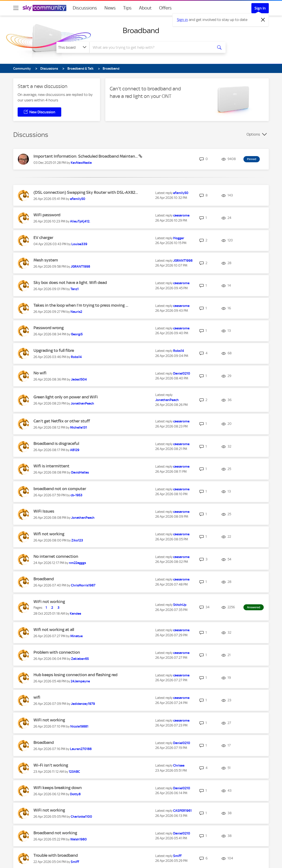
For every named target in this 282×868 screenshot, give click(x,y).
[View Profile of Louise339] (79, 244)
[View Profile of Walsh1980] (79, 839)
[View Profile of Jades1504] (79, 379)
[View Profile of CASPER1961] (182, 811)
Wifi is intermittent (51, 466)
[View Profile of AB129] (75, 450)
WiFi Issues (44, 511)
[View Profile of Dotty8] (75, 794)
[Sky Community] (45, 8)
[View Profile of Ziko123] (77, 540)
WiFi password (47, 215)
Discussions (85, 8)
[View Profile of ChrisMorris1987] (83, 585)
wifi (37, 697)
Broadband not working (55, 833)
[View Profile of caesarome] (181, 215)
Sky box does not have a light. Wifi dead (70, 283)
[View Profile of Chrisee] (179, 765)
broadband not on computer (60, 489)
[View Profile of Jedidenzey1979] (83, 704)
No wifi (40, 373)
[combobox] (151, 47)
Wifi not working (49, 534)
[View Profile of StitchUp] (180, 605)
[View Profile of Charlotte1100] (81, 817)
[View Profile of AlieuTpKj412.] (80, 221)
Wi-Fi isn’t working (51, 765)
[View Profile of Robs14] (76, 357)
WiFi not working (49, 602)
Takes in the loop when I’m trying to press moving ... (81, 305)
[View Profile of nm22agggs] (77, 563)
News (110, 8)
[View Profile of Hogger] (179, 238)
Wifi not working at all (54, 630)
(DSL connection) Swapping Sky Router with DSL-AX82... (86, 192)
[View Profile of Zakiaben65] (80, 659)
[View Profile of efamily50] (78, 199)
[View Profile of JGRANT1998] (80, 267)
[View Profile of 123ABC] (74, 772)
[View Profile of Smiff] (75, 862)
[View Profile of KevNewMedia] (81, 163)
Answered (254, 607)
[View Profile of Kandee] (75, 614)
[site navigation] (16, 8)
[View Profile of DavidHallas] (80, 472)
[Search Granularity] (73, 47)
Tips (127, 8)
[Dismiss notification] (263, 20)
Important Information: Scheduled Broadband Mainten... (86, 156)
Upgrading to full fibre (54, 350)
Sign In (260, 8)
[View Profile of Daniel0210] (182, 373)
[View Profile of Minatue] (76, 636)
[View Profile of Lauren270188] (81, 749)
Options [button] (253, 134)
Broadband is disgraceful (56, 443)
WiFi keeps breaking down (58, 788)
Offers (165, 8)
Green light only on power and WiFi (66, 397)
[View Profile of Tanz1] (75, 289)
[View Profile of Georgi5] (77, 334)
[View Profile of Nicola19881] (79, 726)
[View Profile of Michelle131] (79, 427)
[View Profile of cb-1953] (76, 495)
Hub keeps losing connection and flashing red (75, 675)
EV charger (43, 238)
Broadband (141, 30)
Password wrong (49, 328)
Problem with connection (57, 652)
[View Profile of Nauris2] (76, 312)
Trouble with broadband (56, 855)
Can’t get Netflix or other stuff (62, 421)
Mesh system (46, 260)
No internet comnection (56, 556)
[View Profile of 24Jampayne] (80, 681)
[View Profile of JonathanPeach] (82, 403)
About (145, 8)
